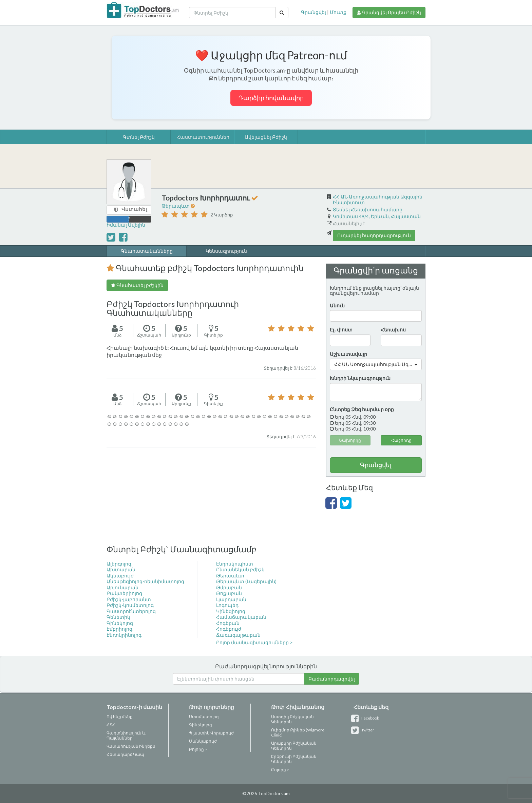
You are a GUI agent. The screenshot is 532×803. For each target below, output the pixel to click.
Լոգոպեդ (227, 605)
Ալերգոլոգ (119, 564)
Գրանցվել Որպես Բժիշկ (389, 12)
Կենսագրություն (226, 251)
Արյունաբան (122, 587)
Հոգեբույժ (229, 629)
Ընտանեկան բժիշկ (240, 569)
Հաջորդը (401, 440)
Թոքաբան (229, 593)
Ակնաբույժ (120, 576)
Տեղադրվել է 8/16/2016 (290, 368)
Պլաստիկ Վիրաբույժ (211, 733)
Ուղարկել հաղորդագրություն (374, 235)
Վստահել (134, 209)
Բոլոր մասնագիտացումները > (254, 642)
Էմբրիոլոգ (119, 629)
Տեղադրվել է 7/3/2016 (291, 437)
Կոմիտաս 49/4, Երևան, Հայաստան (377, 216)
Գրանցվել (313, 12)
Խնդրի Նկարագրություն (360, 378)
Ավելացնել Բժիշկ (266, 137)
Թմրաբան (229, 587)
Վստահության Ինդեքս (131, 746)
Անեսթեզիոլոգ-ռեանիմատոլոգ (145, 581)
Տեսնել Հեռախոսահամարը (368, 209)
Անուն (337, 305)
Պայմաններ (120, 738)
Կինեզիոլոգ (231, 611)
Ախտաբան (121, 569)
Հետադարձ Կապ (125, 754)
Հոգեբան (228, 623)
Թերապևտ (176, 206)
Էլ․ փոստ (341, 330)
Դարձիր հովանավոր (271, 98)
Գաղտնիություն (124, 733)
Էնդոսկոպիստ (235, 564)
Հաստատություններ (203, 137)
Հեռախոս (393, 330)
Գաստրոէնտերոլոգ (131, 611)
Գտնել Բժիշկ (139, 137)
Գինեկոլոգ (120, 623)
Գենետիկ (118, 617)
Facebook (366, 718)
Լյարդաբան (231, 599)
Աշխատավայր (348, 354)
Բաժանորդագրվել (332, 679)
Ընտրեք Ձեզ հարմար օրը (362, 409)
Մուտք (338, 12)
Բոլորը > (198, 749)
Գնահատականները (147, 251)
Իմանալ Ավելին (126, 225)
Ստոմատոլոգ (204, 717)
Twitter (364, 730)
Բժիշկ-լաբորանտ (129, 599)
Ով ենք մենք (120, 717)
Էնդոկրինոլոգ (124, 635)
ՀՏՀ (111, 725)
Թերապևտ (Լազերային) (246, 581)
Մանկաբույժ (203, 741)
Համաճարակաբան (241, 617)
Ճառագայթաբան (238, 635)
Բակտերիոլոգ (124, 593)
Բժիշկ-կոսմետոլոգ (130, 605)
